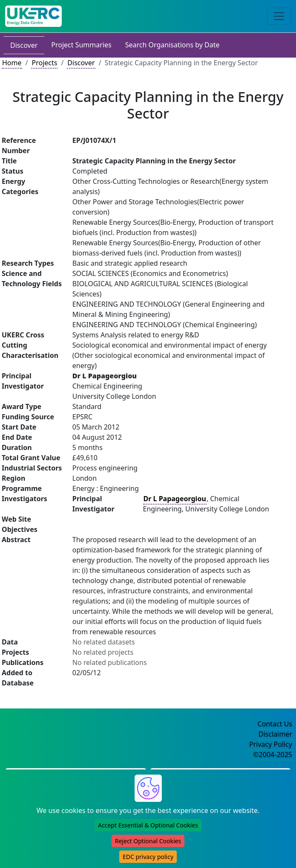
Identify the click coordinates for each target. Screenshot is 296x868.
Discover (24, 45)
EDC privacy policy (148, 857)
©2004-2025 (273, 755)
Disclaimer (275, 734)
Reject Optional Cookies (148, 841)
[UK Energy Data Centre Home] (33, 16)
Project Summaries (81, 45)
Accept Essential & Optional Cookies (148, 825)
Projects (44, 63)
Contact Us (275, 724)
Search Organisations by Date (172, 45)
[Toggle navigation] (279, 16)
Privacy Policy (271, 744)
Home (12, 63)
